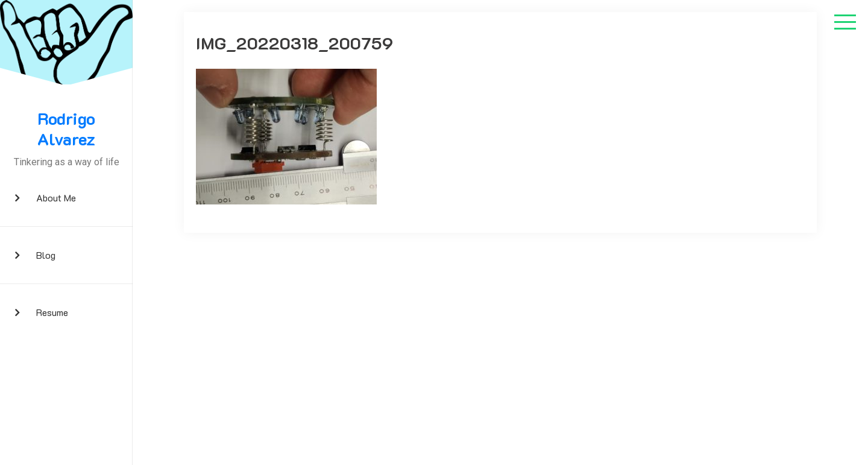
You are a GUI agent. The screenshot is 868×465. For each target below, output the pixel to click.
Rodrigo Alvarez (66, 129)
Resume (52, 312)
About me (56, 198)
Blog (46, 255)
